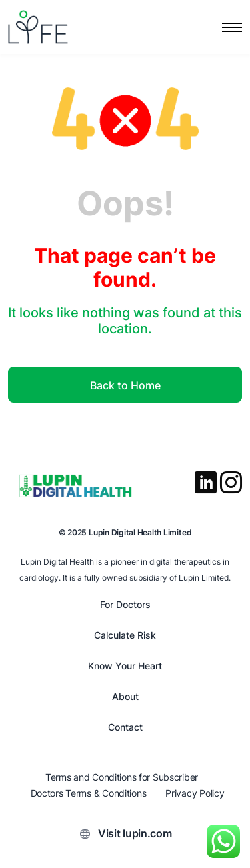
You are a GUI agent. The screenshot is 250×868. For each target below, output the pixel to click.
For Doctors (125, 604)
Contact (125, 727)
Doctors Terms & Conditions (89, 793)
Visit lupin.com (135, 833)
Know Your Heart (125, 666)
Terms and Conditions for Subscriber (122, 777)
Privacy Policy (195, 793)
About (125, 696)
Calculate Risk (125, 635)
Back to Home (125, 385)
